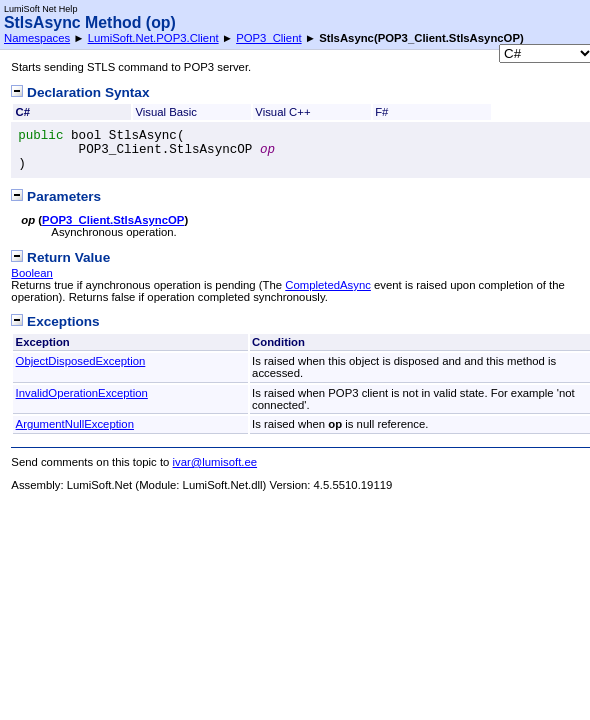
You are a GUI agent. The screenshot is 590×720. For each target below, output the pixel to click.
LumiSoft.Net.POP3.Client (153, 38)
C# (23, 112)
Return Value (60, 257)
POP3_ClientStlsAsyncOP (113, 220)
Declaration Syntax (80, 92)
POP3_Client (269, 38)
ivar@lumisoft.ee (215, 462)
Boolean (32, 273)
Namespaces (37, 38)
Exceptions (55, 321)
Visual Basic (166, 112)
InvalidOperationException (82, 393)
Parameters (56, 196)
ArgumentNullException (75, 424)
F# (381, 112)
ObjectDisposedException (81, 361)
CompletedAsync (328, 285)
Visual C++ (282, 112)
